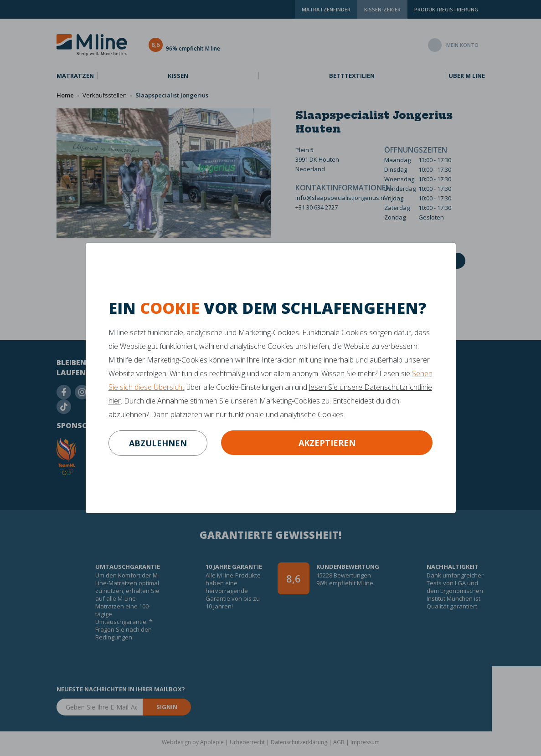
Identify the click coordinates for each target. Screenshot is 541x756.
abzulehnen (158, 443)
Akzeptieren (327, 443)
